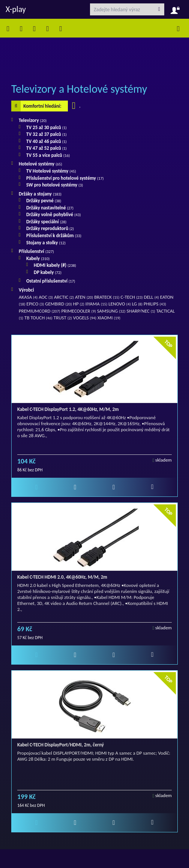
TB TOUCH (38, 318)
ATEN (84, 297)
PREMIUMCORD (39, 311)
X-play (16, 9)
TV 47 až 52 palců (46, 148)
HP (79, 304)
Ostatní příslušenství (51, 281)
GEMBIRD (58, 304)
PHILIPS (155, 304)
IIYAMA (97, 304)
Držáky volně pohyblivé (54, 214)
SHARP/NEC (141, 311)
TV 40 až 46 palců (46, 141)
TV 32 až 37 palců (46, 134)
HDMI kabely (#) (55, 265)
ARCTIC (64, 297)
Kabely (38, 258)
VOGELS (85, 318)
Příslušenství (36, 251)
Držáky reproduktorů (50, 228)
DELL (151, 297)
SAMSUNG (111, 311)
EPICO (35, 304)
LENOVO (120, 304)
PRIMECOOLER (78, 311)
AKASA (28, 297)
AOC (46, 297)
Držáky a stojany (40, 194)
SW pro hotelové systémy (55, 185)
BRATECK (107, 297)
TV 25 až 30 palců (46, 127)
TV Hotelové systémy (51, 171)
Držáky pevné (44, 201)
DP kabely (48, 272)
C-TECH (131, 297)
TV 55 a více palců (48, 155)
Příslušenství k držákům (54, 235)
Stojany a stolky (46, 243)
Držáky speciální (46, 222)
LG (137, 304)
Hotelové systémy (40, 164)
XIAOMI (109, 318)
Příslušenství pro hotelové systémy (65, 178)
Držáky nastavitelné (50, 208)
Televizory (33, 120)
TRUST (63, 318)
